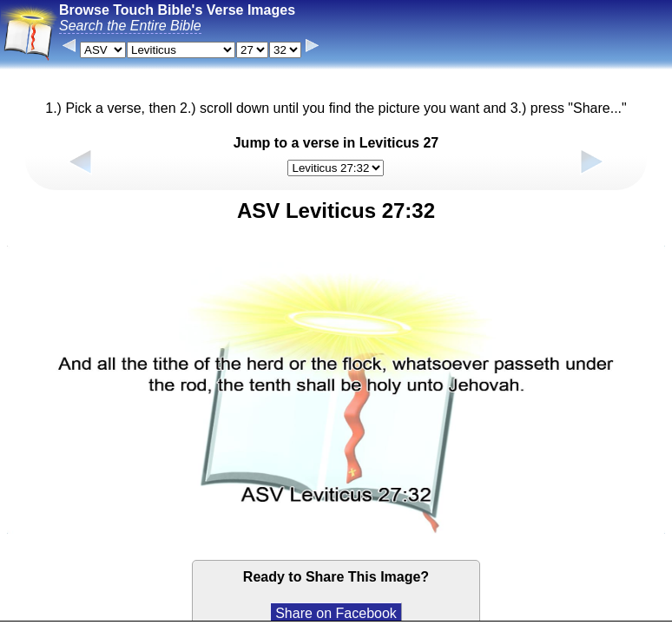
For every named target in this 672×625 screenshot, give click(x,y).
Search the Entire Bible (130, 26)
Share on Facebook (336, 613)
